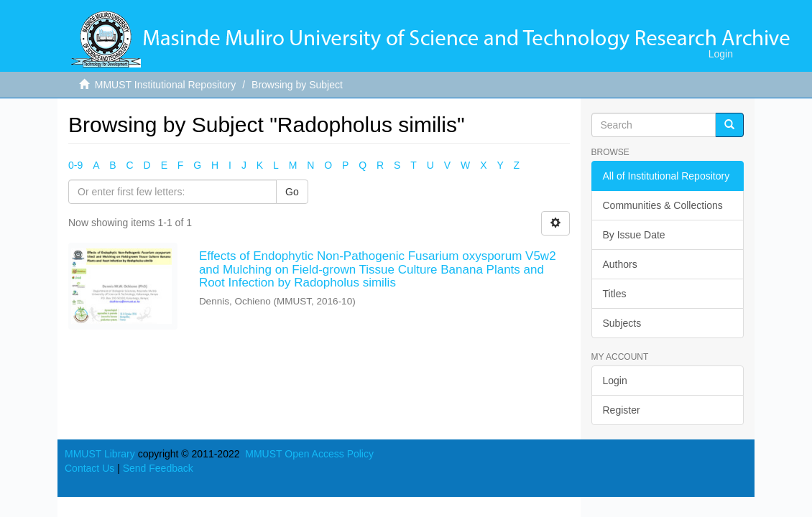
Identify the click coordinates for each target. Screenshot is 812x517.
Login (615, 381)
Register (622, 410)
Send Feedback (158, 468)
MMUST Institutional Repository (166, 85)
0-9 (75, 165)
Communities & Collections (663, 205)
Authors (620, 264)
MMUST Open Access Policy (309, 454)
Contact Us (89, 468)
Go (292, 192)
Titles (615, 294)
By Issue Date (634, 235)
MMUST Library (100, 454)
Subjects (622, 323)
